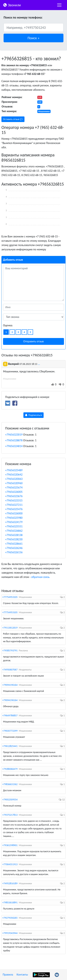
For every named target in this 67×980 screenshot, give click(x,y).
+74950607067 (10, 670)
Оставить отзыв (13, 119)
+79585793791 (10, 651)
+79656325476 (14, 509)
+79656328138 (14, 535)
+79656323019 (14, 435)
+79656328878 (14, 440)
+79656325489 (14, 470)
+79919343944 (10, 933)
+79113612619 (10, 628)
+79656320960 (14, 483)
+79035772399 (10, 731)
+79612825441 (10, 746)
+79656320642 (14, 475)
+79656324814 (14, 446)
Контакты (22, 975)
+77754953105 (10, 597)
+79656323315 (14, 500)
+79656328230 (14, 539)
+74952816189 (10, 883)
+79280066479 (10, 769)
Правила (8, 975)
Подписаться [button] (33, 415)
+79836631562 (10, 784)
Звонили (12, 5)
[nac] (59, 5)
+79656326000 (14, 513)
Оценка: (8, 325)
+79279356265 (10, 918)
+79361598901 (10, 845)
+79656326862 (14, 531)
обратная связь (40, 577)
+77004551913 (10, 864)
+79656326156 (14, 552)
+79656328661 (14, 544)
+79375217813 (10, 815)
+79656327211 (14, 505)
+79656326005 (14, 492)
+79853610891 (10, 903)
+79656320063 (14, 479)
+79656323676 (14, 496)
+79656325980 (14, 518)
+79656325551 (14, 526)
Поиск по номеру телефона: (23, 17)
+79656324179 (14, 522)
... (39, 364)
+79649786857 (10, 716)
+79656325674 (14, 487)
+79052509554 (10, 800)
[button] (33, 38)
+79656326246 (14, 548)
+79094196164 (10, 685)
